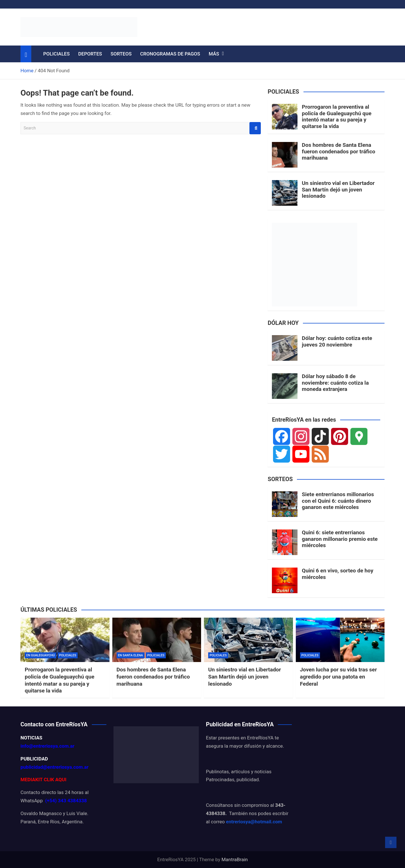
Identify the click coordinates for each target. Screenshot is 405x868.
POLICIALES (56, 54)
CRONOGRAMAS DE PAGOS (170, 54)
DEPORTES (90, 54)
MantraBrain (235, 859)
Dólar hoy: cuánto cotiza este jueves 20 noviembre (337, 341)
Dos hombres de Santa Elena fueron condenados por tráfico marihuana (338, 151)
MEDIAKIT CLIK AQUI (43, 780)
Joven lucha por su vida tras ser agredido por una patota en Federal (339, 677)
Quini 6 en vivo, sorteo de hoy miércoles (337, 574)
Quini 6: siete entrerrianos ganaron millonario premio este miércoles (340, 539)
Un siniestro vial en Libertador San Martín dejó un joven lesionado (338, 190)
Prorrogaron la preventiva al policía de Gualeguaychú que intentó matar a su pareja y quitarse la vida (337, 117)
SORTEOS (121, 54)
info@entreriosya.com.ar (47, 746)
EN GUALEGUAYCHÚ (41, 655)
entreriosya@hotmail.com (254, 822)
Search (255, 128)
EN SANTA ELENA (131, 655)
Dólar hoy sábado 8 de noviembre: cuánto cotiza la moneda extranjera (335, 383)
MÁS (214, 54)
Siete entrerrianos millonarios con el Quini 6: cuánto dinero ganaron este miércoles (338, 501)
